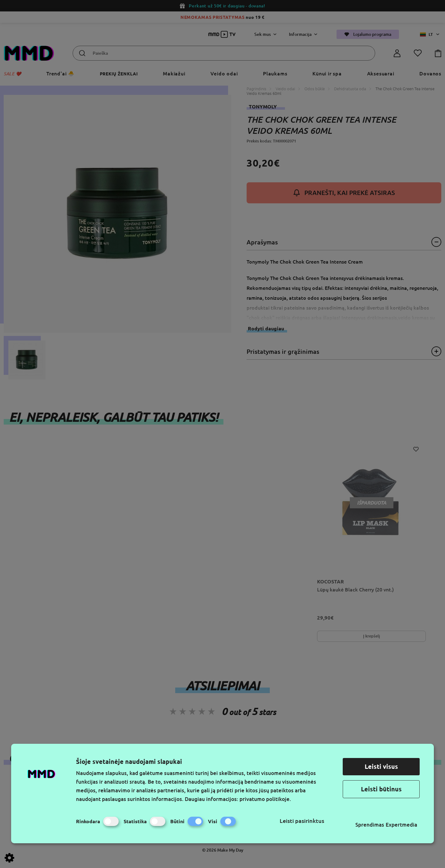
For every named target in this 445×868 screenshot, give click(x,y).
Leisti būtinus (381, 789)
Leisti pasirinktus (302, 821)
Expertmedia (401, 825)
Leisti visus (381, 766)
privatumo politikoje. (265, 799)
